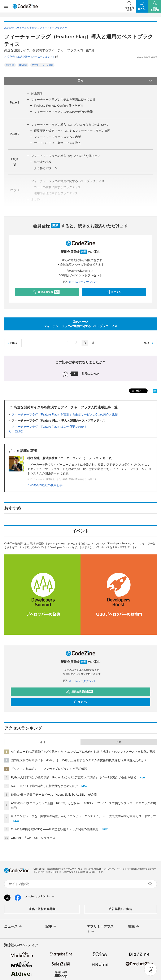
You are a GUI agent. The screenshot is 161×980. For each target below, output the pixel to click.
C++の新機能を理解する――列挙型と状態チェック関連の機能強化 (55, 829)
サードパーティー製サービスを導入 (57, 143)
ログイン (113, 292)
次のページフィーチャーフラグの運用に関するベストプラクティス (80, 324)
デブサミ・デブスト (100, 929)
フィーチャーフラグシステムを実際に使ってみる (63, 100)
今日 (43, 742)
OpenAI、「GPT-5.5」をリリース (33, 838)
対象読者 (37, 93)
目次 (115, 81)
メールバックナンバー (80, 282)
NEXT (149, 343)
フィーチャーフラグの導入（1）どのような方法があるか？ (70, 125)
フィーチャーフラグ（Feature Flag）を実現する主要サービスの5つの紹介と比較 (65, 414)
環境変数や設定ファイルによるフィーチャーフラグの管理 (72, 131)
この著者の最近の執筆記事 (45, 485)
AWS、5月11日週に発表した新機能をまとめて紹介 (45, 786)
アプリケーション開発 (42, 65)
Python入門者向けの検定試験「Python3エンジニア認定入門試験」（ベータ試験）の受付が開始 (74, 777)
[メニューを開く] (6, 6)
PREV (12, 343)
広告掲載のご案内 (121, 909)
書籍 (134, 927)
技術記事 (10, 65)
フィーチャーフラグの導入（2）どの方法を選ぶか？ (66, 156)
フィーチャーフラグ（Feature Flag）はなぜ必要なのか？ (49, 427)
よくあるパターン (46, 168)
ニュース (13, 927)
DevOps (23, 65)
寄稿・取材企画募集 (42, 909)
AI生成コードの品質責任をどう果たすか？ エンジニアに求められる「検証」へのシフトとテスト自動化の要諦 (83, 752)
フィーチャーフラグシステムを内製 (57, 137)
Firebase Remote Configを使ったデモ (59, 106)
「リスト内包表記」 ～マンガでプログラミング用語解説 (49, 769)
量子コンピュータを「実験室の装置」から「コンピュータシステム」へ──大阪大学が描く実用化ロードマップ (83, 816)
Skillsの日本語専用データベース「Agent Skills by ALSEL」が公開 (54, 795)
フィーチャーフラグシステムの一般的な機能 (63, 112)
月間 (119, 742)
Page (14, 102)
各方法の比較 (43, 162)
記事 (51, 927)
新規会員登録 (46, 292)
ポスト (138, 391)
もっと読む (16, 431)
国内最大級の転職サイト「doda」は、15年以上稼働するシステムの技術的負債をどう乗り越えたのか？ (79, 760)
